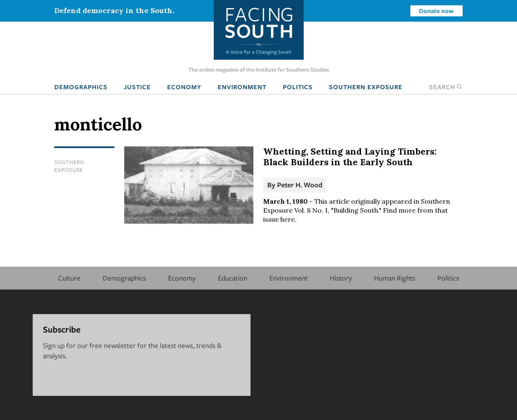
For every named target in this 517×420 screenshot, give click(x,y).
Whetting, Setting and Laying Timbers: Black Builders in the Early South (350, 157)
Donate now (436, 11)
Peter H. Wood (300, 185)
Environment (242, 87)
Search (446, 87)
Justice (137, 87)
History (341, 278)
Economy (184, 87)
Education (233, 278)
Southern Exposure (366, 87)
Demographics (81, 87)
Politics (298, 87)
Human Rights (395, 278)
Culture (69, 278)
